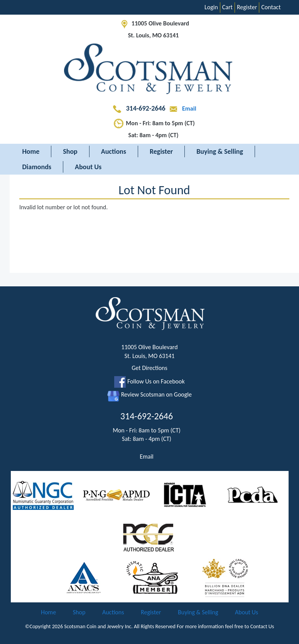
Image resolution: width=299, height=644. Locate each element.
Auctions (114, 151)
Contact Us (262, 626)
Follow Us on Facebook (149, 381)
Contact (271, 7)
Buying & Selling (220, 151)
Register (247, 7)
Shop (70, 151)
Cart (227, 7)
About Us (88, 167)
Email (181, 108)
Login (211, 7)
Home (31, 151)
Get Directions (149, 368)
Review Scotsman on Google (149, 394)
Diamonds (37, 167)
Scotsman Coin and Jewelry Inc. (98, 626)
